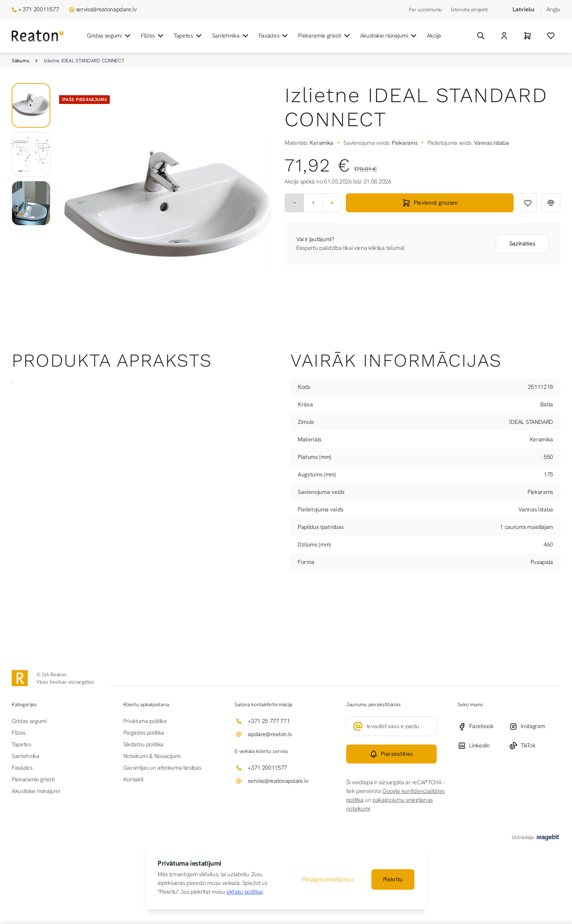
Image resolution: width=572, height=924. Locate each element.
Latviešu (523, 9)
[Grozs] (527, 36)
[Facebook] (483, 726)
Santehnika (231, 36)
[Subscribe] (392, 754)
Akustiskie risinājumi (389, 36)
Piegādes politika (144, 733)
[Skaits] (313, 203)
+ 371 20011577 (39, 9)
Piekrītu (393, 879)
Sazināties (522, 243)
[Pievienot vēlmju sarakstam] (527, 203)
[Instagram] (535, 726)
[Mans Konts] (504, 36)
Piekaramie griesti (324, 36)
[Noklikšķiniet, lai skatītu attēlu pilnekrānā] (167, 208)
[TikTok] (535, 746)
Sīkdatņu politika (144, 744)
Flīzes (153, 36)
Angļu (553, 9)
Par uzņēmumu (426, 9)
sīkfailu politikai (244, 892)
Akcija (434, 36)
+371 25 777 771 (269, 721)
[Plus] (332, 203)
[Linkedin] (483, 746)
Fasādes (274, 36)
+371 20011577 (267, 768)
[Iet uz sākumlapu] (38, 36)
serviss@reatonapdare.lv (106, 9)
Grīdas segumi (109, 36)
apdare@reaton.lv (270, 734)
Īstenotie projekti (469, 9)
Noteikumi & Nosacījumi (152, 756)
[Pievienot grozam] (430, 203)
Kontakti (133, 779)
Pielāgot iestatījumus (328, 879)
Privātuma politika (145, 721)
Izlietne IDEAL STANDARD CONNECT (84, 61)
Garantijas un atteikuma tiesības (162, 768)
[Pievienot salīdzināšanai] (551, 203)
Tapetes (188, 36)
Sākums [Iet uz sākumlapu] (20, 61)
